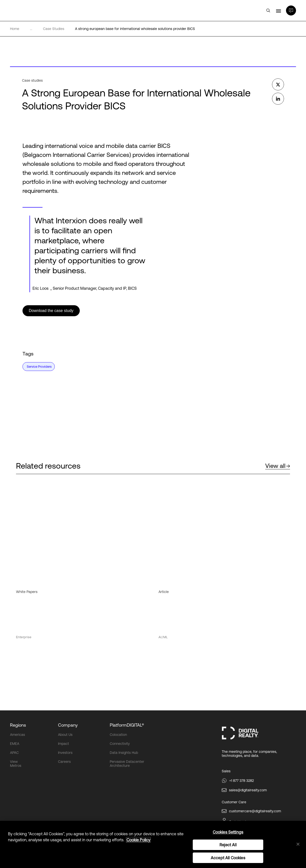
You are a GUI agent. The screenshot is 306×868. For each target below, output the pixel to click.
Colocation (118, 735)
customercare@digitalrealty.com (255, 811)
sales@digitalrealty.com (248, 790)
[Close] (298, 844)
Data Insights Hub (124, 753)
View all (278, 466)
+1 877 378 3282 (241, 781)
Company (68, 725)
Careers (64, 762)
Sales (226, 771)
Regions (18, 725)
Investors (65, 753)
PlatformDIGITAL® (127, 725)
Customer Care (234, 802)
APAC (14, 753)
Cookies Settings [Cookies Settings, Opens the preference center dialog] (228, 832)
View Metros (16, 764)
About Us (65, 735)
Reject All (228, 845)
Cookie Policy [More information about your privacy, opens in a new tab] (138, 840)
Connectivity (120, 744)
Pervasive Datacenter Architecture (127, 764)
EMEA (15, 744)
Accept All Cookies (228, 858)
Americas (17, 735)
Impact (63, 744)
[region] (153, 844)
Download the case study (51, 311)
